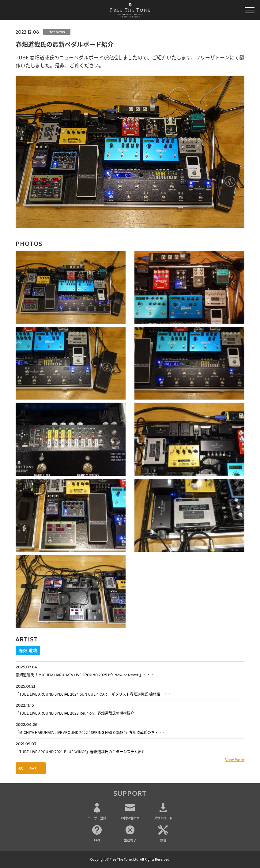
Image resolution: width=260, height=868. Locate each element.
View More (235, 760)
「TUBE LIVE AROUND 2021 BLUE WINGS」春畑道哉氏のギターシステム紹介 (80, 752)
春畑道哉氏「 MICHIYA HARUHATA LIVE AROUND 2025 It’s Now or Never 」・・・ (85, 675)
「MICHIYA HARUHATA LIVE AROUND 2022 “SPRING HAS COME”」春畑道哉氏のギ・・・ (91, 732)
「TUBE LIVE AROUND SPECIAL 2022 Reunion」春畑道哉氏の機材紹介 (75, 713)
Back (33, 768)
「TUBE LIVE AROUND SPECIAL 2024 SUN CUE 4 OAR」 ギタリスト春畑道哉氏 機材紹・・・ (93, 694)
